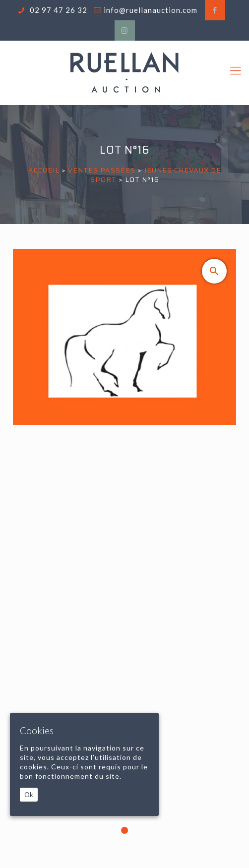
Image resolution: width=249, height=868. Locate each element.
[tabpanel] (124, 553)
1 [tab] (124, 830)
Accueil (44, 170)
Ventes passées (102, 170)
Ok (29, 795)
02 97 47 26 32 (58, 10)
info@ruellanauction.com (151, 10)
